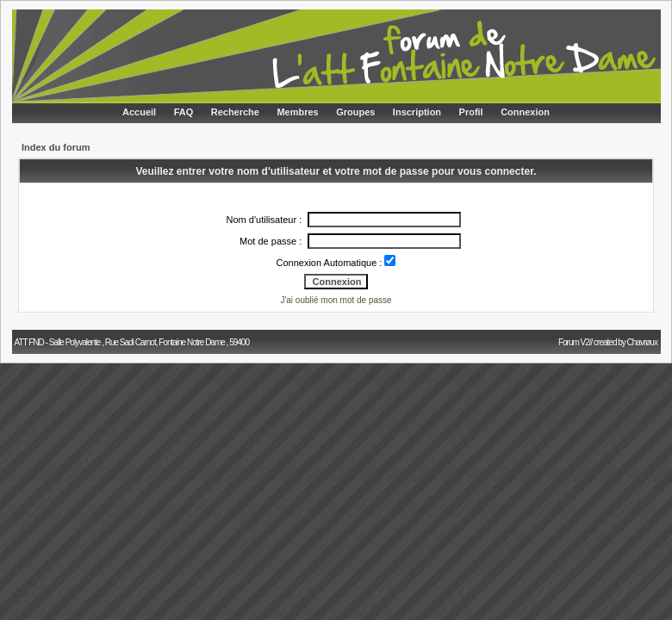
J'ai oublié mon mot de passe (336, 300)
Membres (297, 112)
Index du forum (56, 147)
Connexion (525, 112)
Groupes (355, 112)
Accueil (139, 112)
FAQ (184, 112)
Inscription (417, 112)
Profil (471, 112)
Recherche (235, 112)
